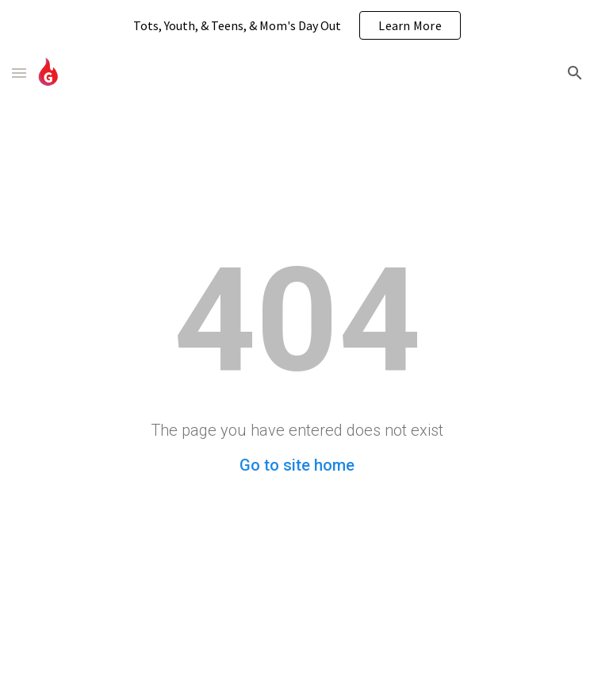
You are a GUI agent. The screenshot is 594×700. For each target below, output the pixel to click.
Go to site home (297, 465)
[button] (19, 73)
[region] (297, 25)
